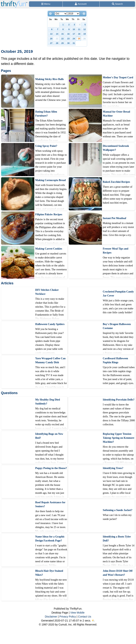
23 (68, 39)
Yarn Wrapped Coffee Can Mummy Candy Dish (50, 360)
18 (79, 34)
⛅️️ (93, 621)
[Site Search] (117, 4)
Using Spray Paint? (46, 146)
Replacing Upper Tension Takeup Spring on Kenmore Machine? (119, 438)
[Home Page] (14, 2)
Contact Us (85, 617)
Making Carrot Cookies (49, 249)
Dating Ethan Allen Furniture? (46, 114)
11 (79, 29)
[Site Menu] (46, 4)
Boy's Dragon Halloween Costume (117, 326)
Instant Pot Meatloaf (115, 218)
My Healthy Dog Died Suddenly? (48, 402)
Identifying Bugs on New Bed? (49, 436)
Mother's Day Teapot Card (118, 77)
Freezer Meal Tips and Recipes (116, 251)
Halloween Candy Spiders (50, 324)
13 (51, 34)
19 (84, 34)
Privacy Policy (68, 617)
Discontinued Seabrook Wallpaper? (116, 148)
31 (74, 43)
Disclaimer (51, 617)
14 (57, 34)
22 (63, 39)
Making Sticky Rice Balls (50, 79)
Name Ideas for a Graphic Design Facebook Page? (50, 539)
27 (51, 43)
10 (74, 29)
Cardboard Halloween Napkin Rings (115, 360)
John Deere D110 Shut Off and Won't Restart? (118, 573)
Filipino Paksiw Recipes (49, 214)
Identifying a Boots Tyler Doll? (117, 539)
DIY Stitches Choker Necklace (47, 292)
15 (63, 34)
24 (74, 39)
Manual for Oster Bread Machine (116, 114)
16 (68, 34)
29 (63, 43)
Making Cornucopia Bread (50, 180)
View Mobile (77, 613)
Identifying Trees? (113, 468)
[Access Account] (81, 4)
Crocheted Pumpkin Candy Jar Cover (118, 294)
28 (57, 43)
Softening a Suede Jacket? (118, 510)
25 (79, 39)
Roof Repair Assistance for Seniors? (50, 504)
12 (84, 29)
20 (51, 39)
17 (74, 34)
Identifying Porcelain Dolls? (119, 400)
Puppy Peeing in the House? (51, 468)
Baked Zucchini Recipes (116, 182)
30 (68, 43)
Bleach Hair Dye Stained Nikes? (49, 573)
